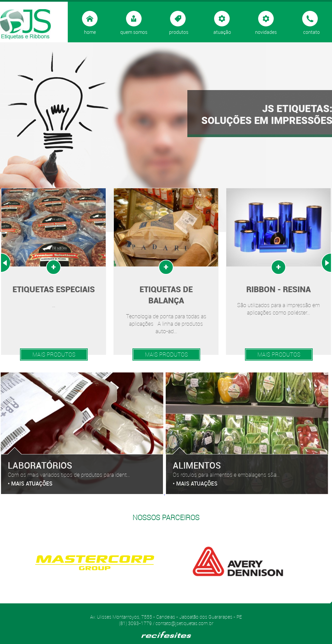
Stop (169, 602)
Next (326, 263)
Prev (5, 263)
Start (164, 602)
